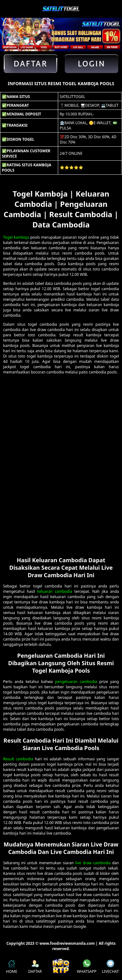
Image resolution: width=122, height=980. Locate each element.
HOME (12, 967)
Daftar (30, 64)
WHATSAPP (87, 967)
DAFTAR (35, 967)
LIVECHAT (110, 967)
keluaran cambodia (55, 591)
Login (91, 64)
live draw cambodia (93, 863)
